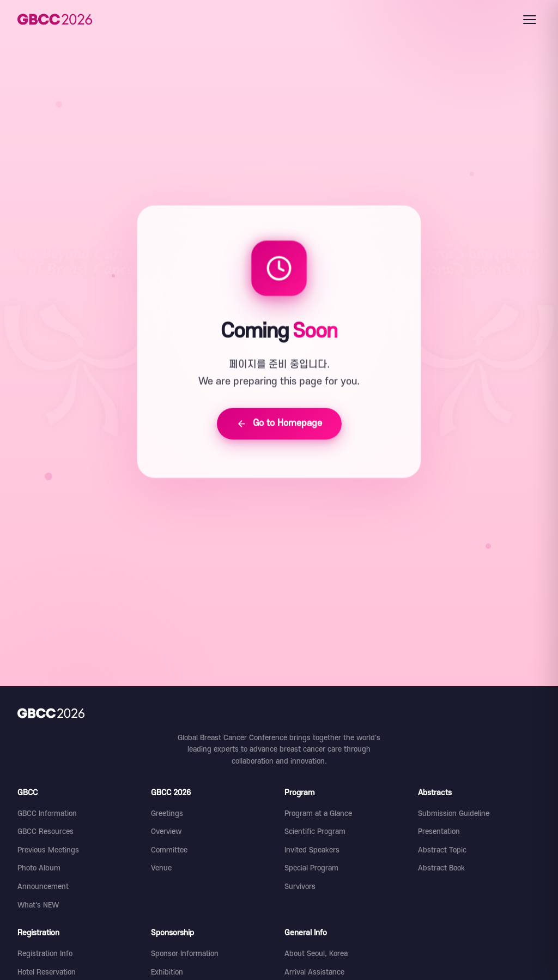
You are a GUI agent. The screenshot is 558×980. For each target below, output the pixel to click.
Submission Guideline (454, 813)
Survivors (300, 887)
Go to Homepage (279, 425)
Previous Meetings (48, 850)
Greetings (167, 813)
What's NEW (38, 905)
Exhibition (167, 972)
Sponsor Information (185, 954)
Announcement (43, 887)
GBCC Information (47, 813)
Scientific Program (315, 831)
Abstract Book (441, 868)
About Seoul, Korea (316, 954)
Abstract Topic (442, 850)
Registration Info (45, 954)
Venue (161, 868)
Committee (169, 850)
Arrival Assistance (314, 972)
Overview (166, 831)
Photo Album (39, 868)
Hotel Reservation (47, 972)
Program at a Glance (318, 813)
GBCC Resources (46, 831)
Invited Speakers (312, 850)
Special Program (311, 868)
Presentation (439, 831)
